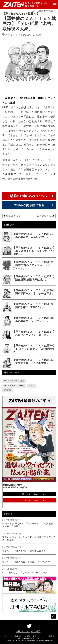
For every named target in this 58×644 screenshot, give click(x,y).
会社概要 (36, 631)
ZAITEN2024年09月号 (14, 381)
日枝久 (22, 385)
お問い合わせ (23, 631)
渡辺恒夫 (8, 390)
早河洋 (32, 385)
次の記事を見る (13, 216)
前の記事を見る (45, 216)
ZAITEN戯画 (10, 385)
